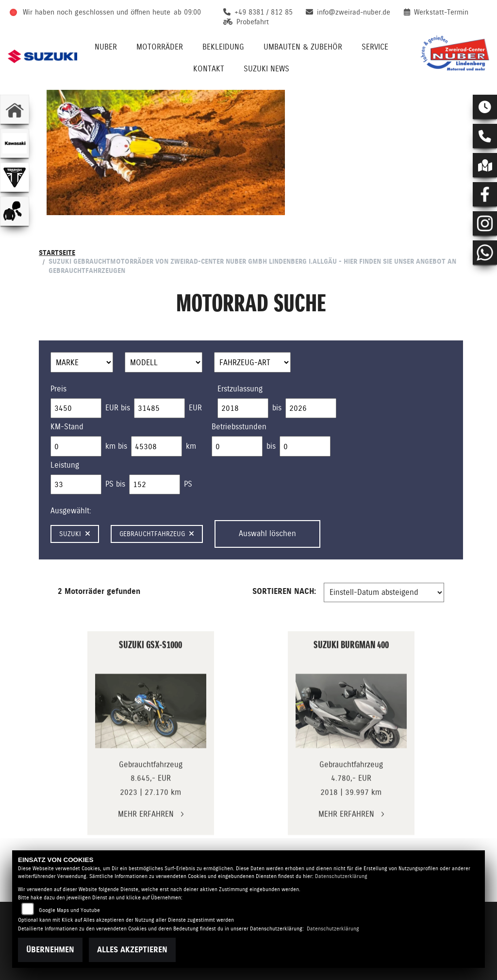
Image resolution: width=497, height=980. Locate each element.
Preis (58, 389)
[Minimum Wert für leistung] (76, 485)
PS (188, 484)
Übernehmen (50, 950)
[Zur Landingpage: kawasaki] (15, 143)
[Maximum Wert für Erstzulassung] (311, 408)
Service (375, 47)
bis (277, 408)
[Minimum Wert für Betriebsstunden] (237, 446)
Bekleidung (223, 47)
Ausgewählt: (71, 511)
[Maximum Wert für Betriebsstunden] (305, 446)
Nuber (106, 47)
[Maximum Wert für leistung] (155, 485)
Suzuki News (266, 69)
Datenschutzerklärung (341, 876)
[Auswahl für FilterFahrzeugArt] (253, 362)
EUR (195, 408)
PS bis (115, 484)
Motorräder (160, 47)
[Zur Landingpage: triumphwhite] (15, 177)
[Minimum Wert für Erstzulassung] (243, 408)
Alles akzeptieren (132, 950)
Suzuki (75, 534)
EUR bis (118, 408)
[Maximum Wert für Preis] (159, 408)
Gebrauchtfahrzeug (157, 534)
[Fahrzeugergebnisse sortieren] (384, 592)
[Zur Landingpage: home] (15, 109)
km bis (116, 446)
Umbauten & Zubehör (303, 47)
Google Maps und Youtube (69, 910)
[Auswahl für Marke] (82, 362)
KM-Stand (67, 427)
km (191, 446)
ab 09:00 (187, 12)
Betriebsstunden (239, 427)
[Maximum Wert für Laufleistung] (157, 446)
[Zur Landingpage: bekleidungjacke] (15, 211)
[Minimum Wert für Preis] (76, 408)
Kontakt (209, 69)
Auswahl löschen (267, 533)
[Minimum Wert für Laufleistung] (76, 446)
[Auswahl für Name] (164, 362)
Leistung (65, 465)
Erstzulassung (240, 389)
